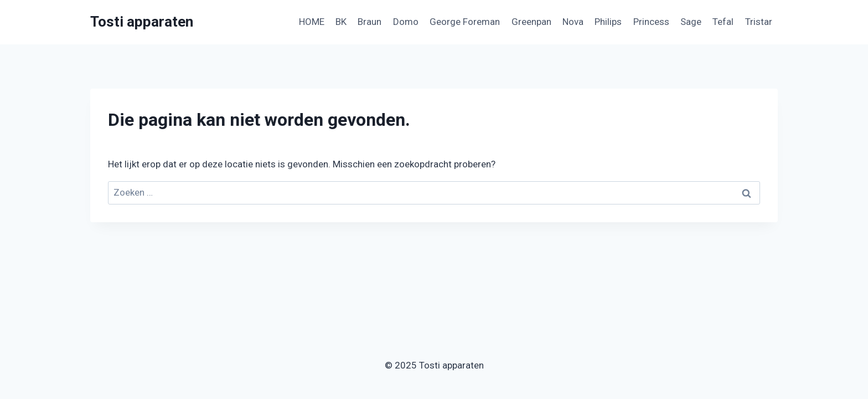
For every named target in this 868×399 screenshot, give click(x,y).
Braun (370, 22)
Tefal (723, 22)
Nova (573, 22)
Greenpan (531, 22)
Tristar (759, 22)
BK (341, 22)
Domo (406, 22)
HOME (312, 22)
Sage (691, 22)
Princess (651, 22)
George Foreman (465, 22)
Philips (608, 22)
